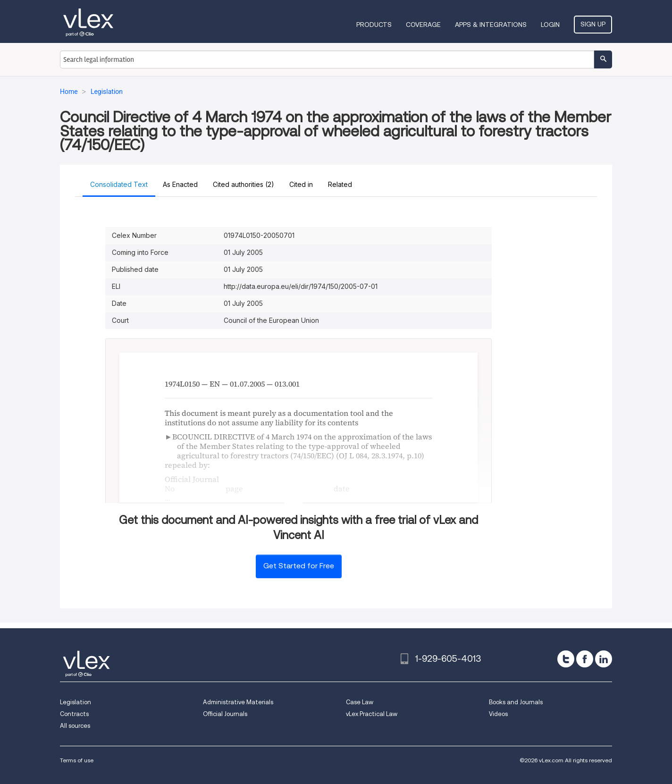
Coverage (423, 25)
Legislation (76, 702)
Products (374, 25)
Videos (498, 714)
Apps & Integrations (491, 25)
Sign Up (593, 24)
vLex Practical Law (372, 714)
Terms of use (77, 760)
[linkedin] (604, 659)
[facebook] (585, 659)
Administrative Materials (238, 702)
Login (550, 25)
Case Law (360, 702)
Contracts (74, 714)
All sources (75, 726)
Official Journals (225, 714)
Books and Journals (516, 702)
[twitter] (566, 659)
